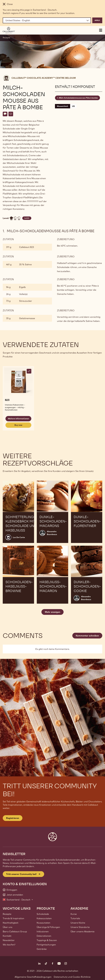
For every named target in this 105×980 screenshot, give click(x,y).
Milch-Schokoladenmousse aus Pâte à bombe (78, 98)
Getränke (42, 949)
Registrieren (13, 818)
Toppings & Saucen (47, 940)
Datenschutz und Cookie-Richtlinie (72, 977)
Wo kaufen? (9, 945)
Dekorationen (44, 936)
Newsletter (9, 940)
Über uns (8, 927)
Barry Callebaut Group (15, 931)
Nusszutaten (43, 923)
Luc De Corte (19, 537)
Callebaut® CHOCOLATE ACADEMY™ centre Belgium (44, 78)
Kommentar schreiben (87, 636)
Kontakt (7, 936)
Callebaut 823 (27, 247)
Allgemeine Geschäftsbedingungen (33, 977)
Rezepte (6, 38)
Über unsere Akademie (83, 931)
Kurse (74, 914)
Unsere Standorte (80, 927)
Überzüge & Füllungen (48, 927)
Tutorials (75, 918)
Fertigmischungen (46, 945)
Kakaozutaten (44, 918)
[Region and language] (47, 20)
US (73, 106)
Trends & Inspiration (13, 918)
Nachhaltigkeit (11, 923)
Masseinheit (63, 106)
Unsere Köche (78, 923)
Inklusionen (43, 931)
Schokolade (43, 914)
